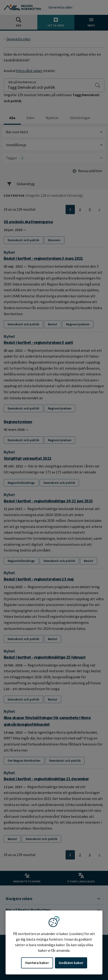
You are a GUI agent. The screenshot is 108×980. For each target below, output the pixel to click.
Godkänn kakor (71, 963)
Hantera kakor (37, 963)
